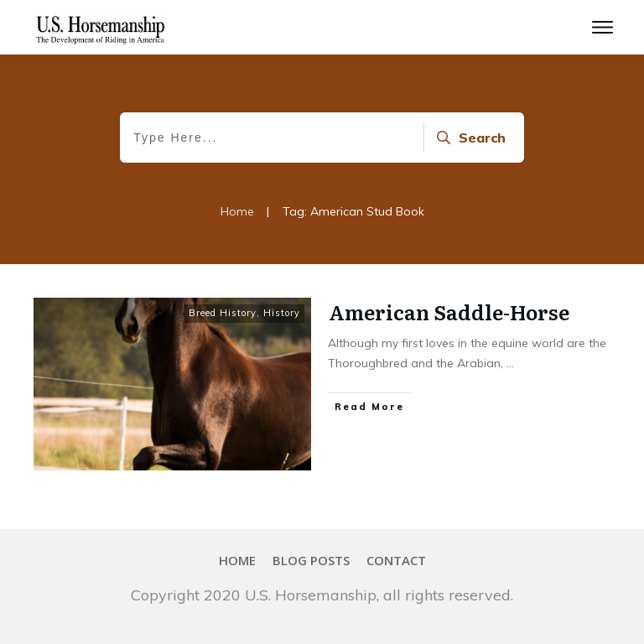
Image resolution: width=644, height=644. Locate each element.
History (282, 313)
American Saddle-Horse (449, 312)
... (510, 363)
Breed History (223, 313)
